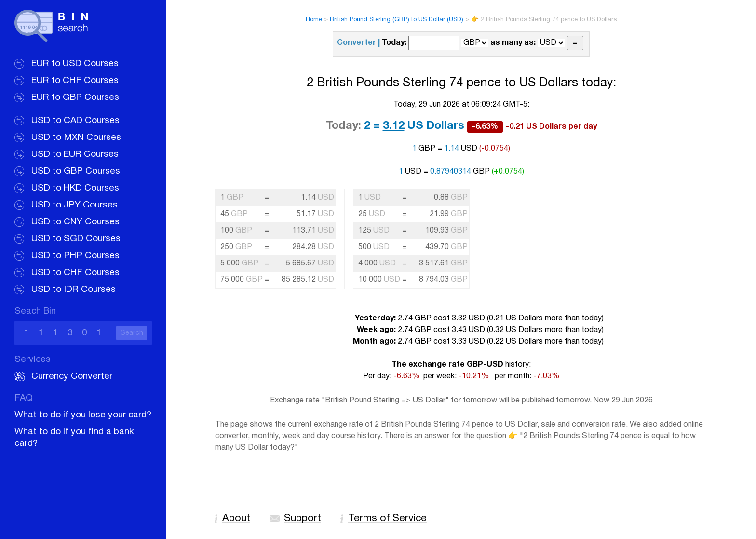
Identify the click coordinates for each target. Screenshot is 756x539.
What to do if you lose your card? (83, 415)
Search (132, 333)
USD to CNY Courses (75, 222)
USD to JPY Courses (74, 205)
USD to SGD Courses (76, 239)
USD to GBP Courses (76, 171)
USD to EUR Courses (75, 154)
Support (303, 518)
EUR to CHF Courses (75, 81)
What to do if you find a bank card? (74, 438)
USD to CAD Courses (75, 121)
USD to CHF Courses (75, 273)
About (236, 518)
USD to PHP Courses (75, 256)
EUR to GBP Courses (75, 97)
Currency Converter (72, 376)
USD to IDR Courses (74, 290)
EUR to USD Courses (75, 64)
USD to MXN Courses (76, 138)
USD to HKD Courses (75, 188)
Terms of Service (387, 518)
